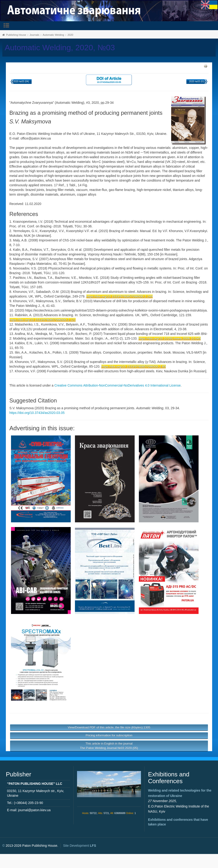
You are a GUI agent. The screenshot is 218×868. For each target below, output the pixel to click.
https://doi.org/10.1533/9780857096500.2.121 (42, 320)
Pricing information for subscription (109, 735)
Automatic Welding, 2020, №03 (60, 48)
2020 (70, 35)
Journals (34, 35)
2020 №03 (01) (197, 81)
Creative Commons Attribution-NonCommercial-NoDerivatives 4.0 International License (117, 385)
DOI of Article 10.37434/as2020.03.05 (109, 80)
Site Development (79, 846)
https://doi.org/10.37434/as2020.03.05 (37, 413)
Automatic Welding (53, 35)
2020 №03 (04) (21, 81)
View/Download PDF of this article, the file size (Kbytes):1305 (109, 727)
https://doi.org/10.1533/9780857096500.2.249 (119, 296)
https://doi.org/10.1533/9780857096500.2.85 (133, 366)
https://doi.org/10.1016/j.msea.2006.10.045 (170, 338)
